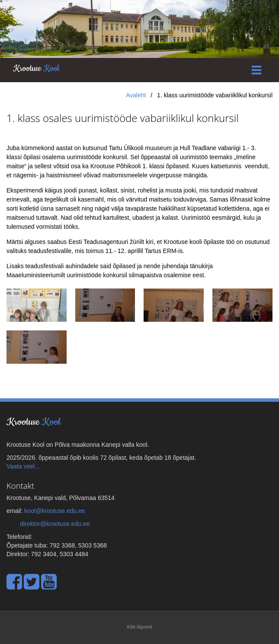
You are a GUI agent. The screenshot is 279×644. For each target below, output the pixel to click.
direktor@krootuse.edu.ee (55, 524)
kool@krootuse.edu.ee (55, 511)
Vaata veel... (23, 466)
